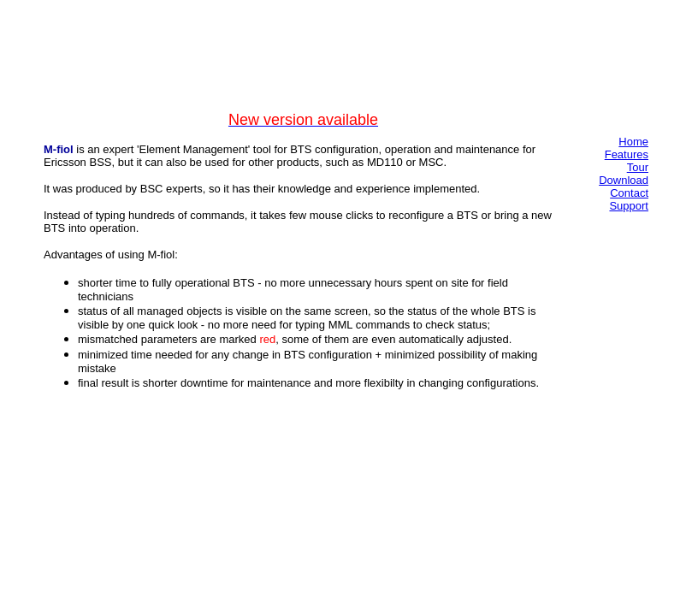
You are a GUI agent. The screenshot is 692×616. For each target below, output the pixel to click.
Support (629, 206)
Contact (629, 193)
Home (633, 142)
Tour (638, 167)
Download (624, 180)
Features (627, 154)
